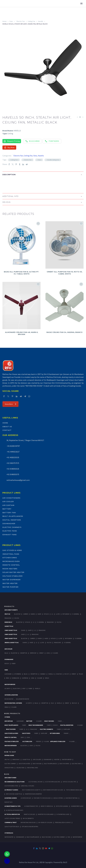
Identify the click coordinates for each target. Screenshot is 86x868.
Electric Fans (10, 531)
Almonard (8, 674)
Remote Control (11, 565)
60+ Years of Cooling (45, 822)
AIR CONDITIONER (10, 778)
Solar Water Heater (13, 572)
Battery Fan (9, 513)
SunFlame (67, 729)
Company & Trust (11, 822)
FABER (30, 688)
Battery (7, 509)
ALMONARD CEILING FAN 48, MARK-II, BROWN (22, 333)
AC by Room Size (26, 798)
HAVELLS (37, 688)
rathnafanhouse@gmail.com (18, 480)
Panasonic (8, 618)
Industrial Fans (11, 554)
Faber (13, 663)
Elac (52, 703)
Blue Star (16, 688)
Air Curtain (8, 505)
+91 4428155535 (13, 457)
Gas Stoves (26, 733)
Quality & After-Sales (12, 827)
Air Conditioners (11, 498)
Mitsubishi (66, 614)
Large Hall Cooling (27, 786)
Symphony (33, 653)
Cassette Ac (9, 626)
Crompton (24, 653)
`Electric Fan (20, 21)
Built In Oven (11, 729)
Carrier (25, 614)
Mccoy (67, 674)
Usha (48, 653)
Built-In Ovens (64, 764)
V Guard (40, 678)
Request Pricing (12, 141)
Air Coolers (37, 759)
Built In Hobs (49, 721)
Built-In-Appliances (13, 516)
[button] (5, 182)
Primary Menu (81, 3)
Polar (81, 674)
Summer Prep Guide (77, 806)
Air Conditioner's (11, 610)
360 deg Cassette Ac (12, 643)
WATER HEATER (9, 837)
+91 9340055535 (13, 469)
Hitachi (46, 614)
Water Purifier (10, 587)
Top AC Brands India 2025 (74, 790)
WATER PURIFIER (77, 837)
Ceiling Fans (20, 768)
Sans (22, 737)
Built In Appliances (11, 725)
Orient (41, 653)
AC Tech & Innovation (12, 814)
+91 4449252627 (13, 452)
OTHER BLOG (9, 833)
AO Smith (8, 688)
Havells (41, 21)
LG (27, 729)
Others (7, 717)
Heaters (57, 759)
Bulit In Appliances (50, 764)
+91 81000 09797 (13, 446)
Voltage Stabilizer (12, 576)
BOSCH (55, 725)
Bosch (7, 663)
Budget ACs (8, 802)
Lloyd (58, 614)
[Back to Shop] (80, 117)
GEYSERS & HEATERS (11, 695)
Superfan (25, 678)
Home (5, 21)
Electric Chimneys (12, 527)
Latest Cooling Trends (12, 818)
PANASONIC (34, 729)
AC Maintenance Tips (31, 806)
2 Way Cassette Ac (11, 634)
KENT (24, 688)
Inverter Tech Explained (46, 814)
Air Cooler (8, 502)
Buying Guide (9, 755)
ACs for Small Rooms (36, 782)
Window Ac (8, 622)
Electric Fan (28, 160)
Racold (74, 703)
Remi (7, 678)
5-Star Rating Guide (63, 814)
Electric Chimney (10, 764)
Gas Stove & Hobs (24, 764)
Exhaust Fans (10, 535)
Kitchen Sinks (10, 558)
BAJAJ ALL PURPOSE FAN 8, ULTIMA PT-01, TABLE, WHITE (21, 273)
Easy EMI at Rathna (72, 798)
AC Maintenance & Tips (12, 806)
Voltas (17, 618)
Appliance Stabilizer (58, 741)
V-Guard (55, 653)
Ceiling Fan (31, 21)
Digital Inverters (12, 520)
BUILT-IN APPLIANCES (33, 837)
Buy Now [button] (9, 147)
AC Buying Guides (11, 798)
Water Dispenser (11, 580)
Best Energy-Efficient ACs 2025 (53, 790)
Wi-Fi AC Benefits (28, 818)
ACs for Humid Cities (11, 786)
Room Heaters (10, 569)
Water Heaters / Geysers (13, 703)
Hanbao (43, 674)
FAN (69, 837)
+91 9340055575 (13, 474)
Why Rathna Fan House (28, 822)
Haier (39, 614)
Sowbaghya (15, 678)
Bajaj (7, 653)
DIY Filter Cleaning (62, 806)
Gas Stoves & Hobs (12, 550)
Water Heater (10, 583)
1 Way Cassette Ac (11, 630)
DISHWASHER (20, 837)
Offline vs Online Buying (30, 827)
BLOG (7, 774)
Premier (38, 741)
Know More (10, 404)
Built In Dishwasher (36, 725)
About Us (7, 427)
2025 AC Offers (58, 798)
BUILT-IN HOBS (46, 837)
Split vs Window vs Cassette (31, 790)
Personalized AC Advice (63, 822)
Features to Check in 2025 (42, 798)
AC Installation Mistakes (15, 810)
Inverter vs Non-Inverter (33, 794)
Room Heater (9, 699)
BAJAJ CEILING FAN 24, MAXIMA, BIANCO (64, 332)
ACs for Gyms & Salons (53, 782)
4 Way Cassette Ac (11, 638)
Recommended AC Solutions (15, 782)
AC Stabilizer (27, 741)
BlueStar (17, 614)
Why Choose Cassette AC (14, 794)
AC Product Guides (11, 790)
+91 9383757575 (13, 463)
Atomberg (18, 674)
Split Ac (7, 614)
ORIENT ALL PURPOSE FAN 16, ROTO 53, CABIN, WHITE (65, 273)
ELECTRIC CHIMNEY (59, 837)
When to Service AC (47, 806)
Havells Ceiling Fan (53, 160)
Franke (66, 733)
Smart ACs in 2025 (29, 814)
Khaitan (59, 674)
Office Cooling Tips (69, 782)
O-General (76, 614)
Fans (11, 21)
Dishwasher (9, 524)
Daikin (33, 614)
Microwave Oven (11, 561)
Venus (47, 678)
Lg (52, 614)
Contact (7, 430)
